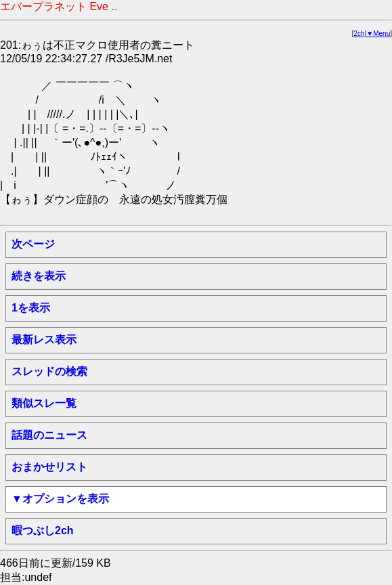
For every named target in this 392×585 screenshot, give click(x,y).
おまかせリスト (49, 467)
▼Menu (378, 34)
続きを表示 (39, 276)
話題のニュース (49, 435)
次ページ (33, 244)
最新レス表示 (44, 340)
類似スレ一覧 (44, 403)
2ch (360, 34)
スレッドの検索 (49, 371)
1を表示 (31, 308)
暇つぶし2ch (43, 530)
